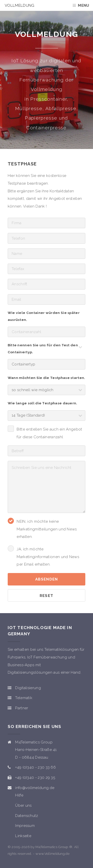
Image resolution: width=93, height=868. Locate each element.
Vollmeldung (19, 5)
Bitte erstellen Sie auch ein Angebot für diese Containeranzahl (49, 433)
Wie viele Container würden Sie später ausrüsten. (44, 316)
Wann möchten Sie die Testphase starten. (46, 378)
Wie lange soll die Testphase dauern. (43, 403)
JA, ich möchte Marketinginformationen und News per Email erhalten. (48, 557)
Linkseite (23, 836)
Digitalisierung (28, 688)
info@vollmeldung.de (35, 788)
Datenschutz (27, 816)
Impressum (25, 826)
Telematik (24, 698)
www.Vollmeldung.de (52, 854)
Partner (22, 708)
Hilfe (19, 795)
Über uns (23, 805)
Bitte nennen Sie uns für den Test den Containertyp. (43, 349)
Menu (83, 5)
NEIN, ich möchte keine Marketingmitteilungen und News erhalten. (47, 529)
